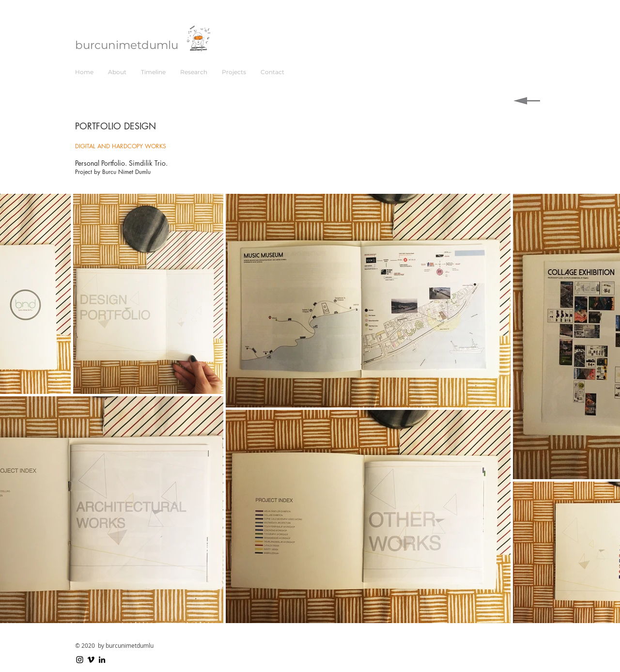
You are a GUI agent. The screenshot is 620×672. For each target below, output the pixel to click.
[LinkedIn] (102, 660)
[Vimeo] (91, 660)
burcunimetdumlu (127, 45)
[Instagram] (80, 660)
